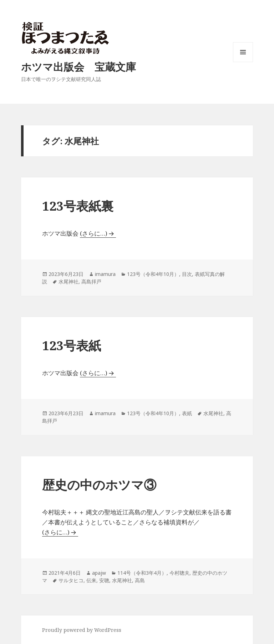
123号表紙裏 (78, 206)
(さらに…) (94, 233)
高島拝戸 (91, 281)
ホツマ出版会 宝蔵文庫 (78, 67)
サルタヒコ (71, 580)
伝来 (91, 580)
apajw (99, 573)
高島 (140, 580)
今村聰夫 (179, 573)
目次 (187, 274)
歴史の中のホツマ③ (99, 485)
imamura (105, 274)
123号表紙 (72, 345)
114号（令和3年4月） (142, 573)
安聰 (104, 580)
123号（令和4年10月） (153, 274)
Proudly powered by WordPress (82, 630)
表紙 (187, 413)
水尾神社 (68, 281)
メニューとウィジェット (243, 62)
